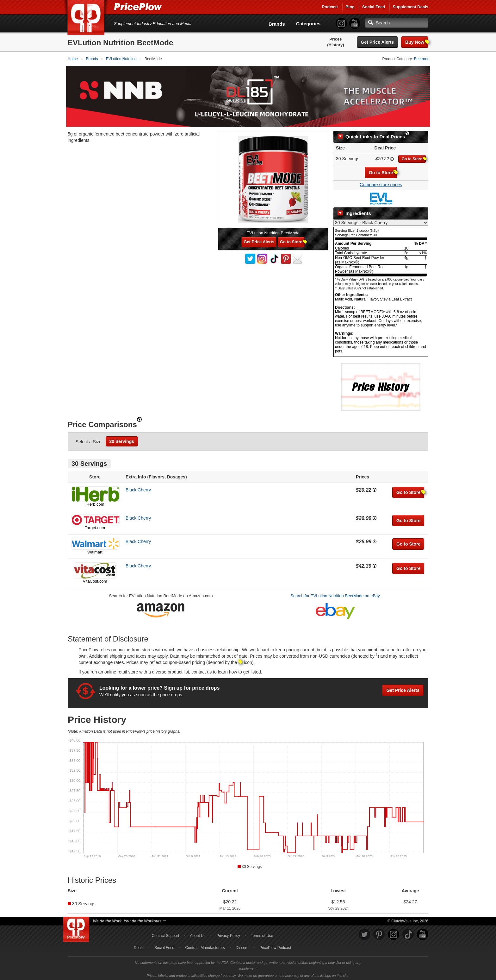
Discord (242, 946)
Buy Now (417, 42)
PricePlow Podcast (275, 946)
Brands (277, 24)
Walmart (95, 550)
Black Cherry (138, 488)
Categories (308, 24)
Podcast (330, 7)
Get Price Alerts (378, 42)
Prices (335, 39)
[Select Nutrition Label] (381, 221)
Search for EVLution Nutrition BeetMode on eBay (335, 594)
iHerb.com (95, 502)
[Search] (397, 23)
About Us (198, 934)
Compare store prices (381, 183)
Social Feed (374, 7)
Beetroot (421, 59)
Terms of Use (262, 934)
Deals (139, 946)
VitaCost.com (95, 579)
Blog (350, 7)
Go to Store (414, 157)
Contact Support (165, 934)
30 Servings (122, 439)
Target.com (95, 526)
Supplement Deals (410, 7)
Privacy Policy (228, 934)
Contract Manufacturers (205, 946)
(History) (335, 45)
